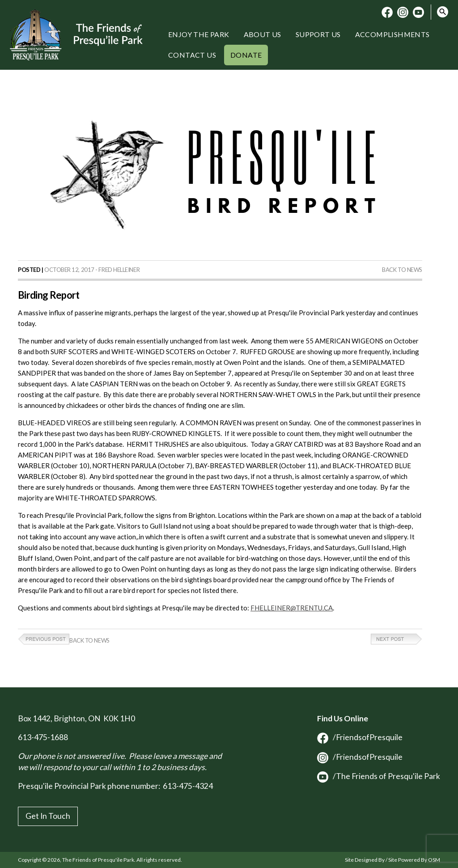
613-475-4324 (188, 786)
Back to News (402, 270)
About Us (263, 34)
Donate (246, 55)
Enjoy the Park (199, 34)
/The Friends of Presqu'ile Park (379, 776)
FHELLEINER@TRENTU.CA (292, 608)
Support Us (318, 34)
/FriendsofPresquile (360, 737)
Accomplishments (392, 34)
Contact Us (192, 55)
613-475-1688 (43, 737)
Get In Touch (48, 816)
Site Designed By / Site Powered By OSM (392, 860)
